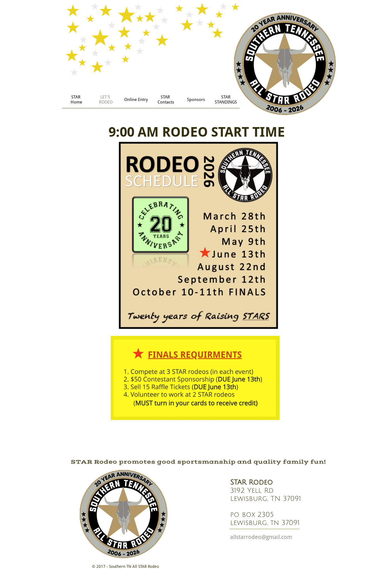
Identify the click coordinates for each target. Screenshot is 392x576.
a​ (232, 537)
